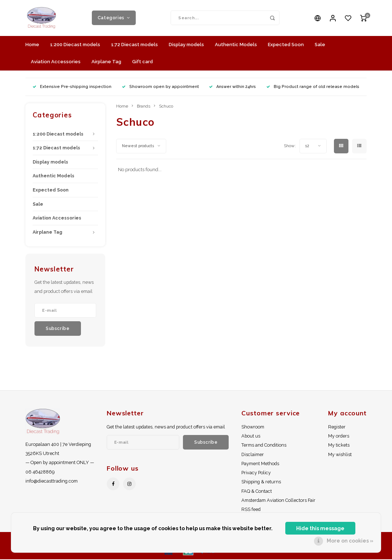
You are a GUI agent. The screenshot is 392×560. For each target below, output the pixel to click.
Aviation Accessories (56, 62)
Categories (114, 18)
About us (251, 437)
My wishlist (340, 455)
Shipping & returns (261, 482)
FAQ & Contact (257, 491)
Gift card (142, 62)
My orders (339, 437)
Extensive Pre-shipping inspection (72, 87)
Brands (144, 106)
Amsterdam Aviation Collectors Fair (278, 501)
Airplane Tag (106, 62)
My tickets (339, 446)
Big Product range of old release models (313, 87)
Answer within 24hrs (232, 87)
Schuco (166, 106)
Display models (186, 45)
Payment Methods (260, 464)
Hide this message (320, 528)
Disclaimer (253, 455)
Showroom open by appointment (160, 87)
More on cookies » (350, 541)
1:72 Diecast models (134, 45)
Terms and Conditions (264, 446)
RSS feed (251, 510)
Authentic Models (236, 45)
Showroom (253, 427)
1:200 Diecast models (75, 45)
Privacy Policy (256, 473)
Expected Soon (286, 45)
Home (32, 45)
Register (337, 427)
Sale (320, 45)
